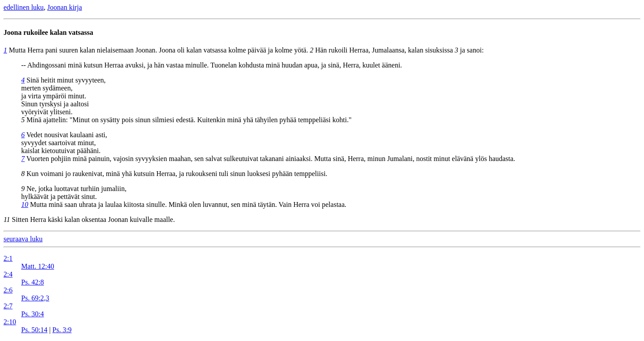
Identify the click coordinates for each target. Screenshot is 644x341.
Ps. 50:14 (34, 330)
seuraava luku (23, 239)
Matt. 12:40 (38, 266)
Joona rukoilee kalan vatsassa (48, 32)
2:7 (8, 306)
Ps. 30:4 (33, 314)
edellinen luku (24, 7)
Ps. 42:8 (33, 282)
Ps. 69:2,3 (35, 298)
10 (25, 204)
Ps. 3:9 (62, 330)
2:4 (8, 274)
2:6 (8, 290)
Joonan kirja (65, 7)
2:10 (10, 322)
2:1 (8, 258)
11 (7, 219)
